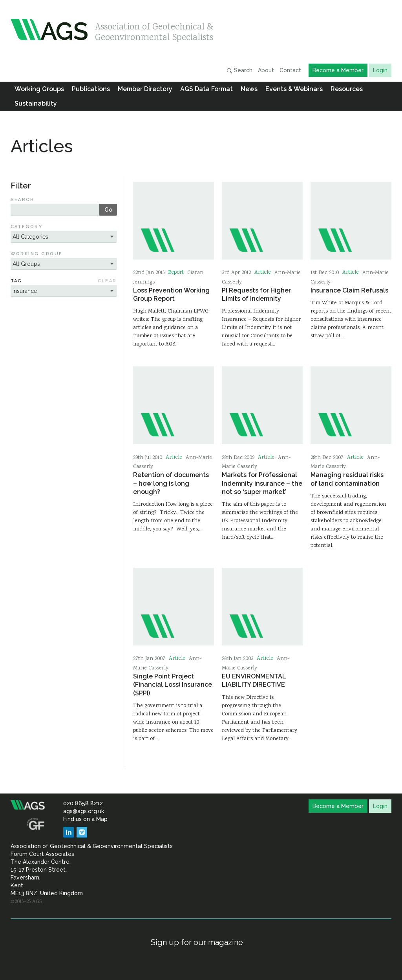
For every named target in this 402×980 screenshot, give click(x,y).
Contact (290, 70)
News (249, 89)
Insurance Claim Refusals (349, 290)
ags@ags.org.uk (84, 811)
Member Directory (145, 89)
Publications (91, 89)
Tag (16, 281)
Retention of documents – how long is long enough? (171, 483)
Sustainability (36, 103)
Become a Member (338, 70)
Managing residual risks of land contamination (347, 479)
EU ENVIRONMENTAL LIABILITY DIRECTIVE (254, 680)
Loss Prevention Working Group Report (171, 294)
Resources (347, 89)
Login (380, 70)
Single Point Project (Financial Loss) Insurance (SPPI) (173, 685)
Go (108, 210)
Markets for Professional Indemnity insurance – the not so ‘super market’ (262, 483)
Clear (107, 281)
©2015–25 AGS (26, 902)
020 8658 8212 (83, 803)
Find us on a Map (85, 819)
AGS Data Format (206, 89)
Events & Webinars (294, 89)
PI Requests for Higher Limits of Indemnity (256, 294)
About (266, 70)
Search (239, 70)
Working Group (37, 254)
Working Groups (39, 89)
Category (27, 227)
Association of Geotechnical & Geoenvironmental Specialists (154, 30)
